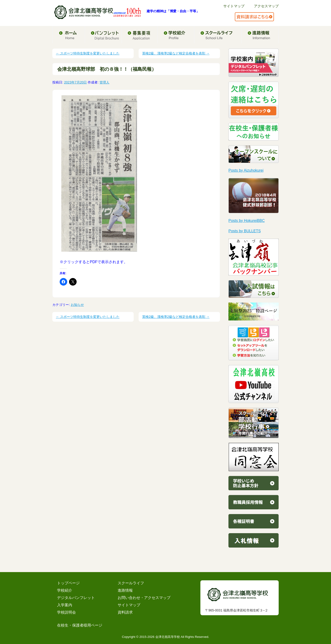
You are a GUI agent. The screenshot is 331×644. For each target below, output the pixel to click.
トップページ (68, 583)
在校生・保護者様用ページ (80, 625)
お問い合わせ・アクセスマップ (144, 598)
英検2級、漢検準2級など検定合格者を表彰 (176, 53)
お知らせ (77, 305)
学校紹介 (65, 590)
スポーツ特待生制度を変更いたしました (88, 53)
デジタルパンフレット (76, 598)
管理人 (104, 82)
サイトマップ (234, 6)
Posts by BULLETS (245, 231)
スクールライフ (131, 583)
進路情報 (125, 590)
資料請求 (125, 612)
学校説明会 (66, 612)
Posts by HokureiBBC (247, 221)
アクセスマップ (266, 6)
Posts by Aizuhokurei (246, 170)
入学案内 (65, 605)
